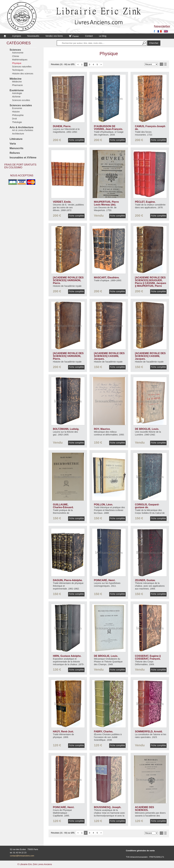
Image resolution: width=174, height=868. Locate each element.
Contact (89, 36)
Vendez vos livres (54, 36)
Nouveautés (33, 36)
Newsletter (162, 26)
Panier (74, 36)
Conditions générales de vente (140, 851)
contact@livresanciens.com (22, 856)
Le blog (103, 36)
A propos (17, 36)
